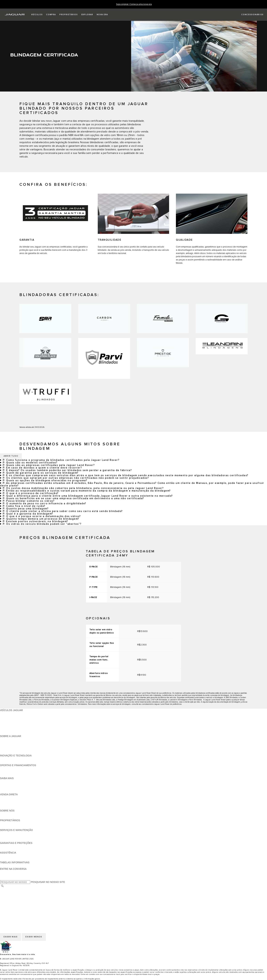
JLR (2, 814)
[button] (37, 15)
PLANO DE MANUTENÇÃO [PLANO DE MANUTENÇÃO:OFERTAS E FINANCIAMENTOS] (15, 775)
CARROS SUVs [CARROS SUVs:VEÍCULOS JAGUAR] (9, 726)
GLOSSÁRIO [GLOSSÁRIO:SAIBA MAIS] (7, 788)
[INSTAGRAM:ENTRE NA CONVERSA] (9, 879)
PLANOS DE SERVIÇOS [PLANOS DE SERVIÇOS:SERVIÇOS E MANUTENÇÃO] (14, 840)
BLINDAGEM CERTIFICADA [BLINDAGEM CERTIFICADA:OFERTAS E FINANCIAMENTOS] (16, 772)
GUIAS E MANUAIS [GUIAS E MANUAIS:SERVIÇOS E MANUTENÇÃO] (11, 833)
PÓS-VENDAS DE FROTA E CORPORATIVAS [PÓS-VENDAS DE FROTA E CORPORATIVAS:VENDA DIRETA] (25, 804)
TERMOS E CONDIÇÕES (14, 896)
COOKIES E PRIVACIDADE (15, 899)
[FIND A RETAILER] (249, 15)
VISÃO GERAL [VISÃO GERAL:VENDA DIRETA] (8, 798)
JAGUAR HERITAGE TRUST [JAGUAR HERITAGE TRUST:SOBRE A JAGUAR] (16, 752)
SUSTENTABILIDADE (12, 817)
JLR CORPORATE (10, 902)
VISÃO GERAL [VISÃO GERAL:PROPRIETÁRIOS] (8, 824)
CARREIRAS (7, 893)
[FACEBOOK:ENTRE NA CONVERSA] (8, 872)
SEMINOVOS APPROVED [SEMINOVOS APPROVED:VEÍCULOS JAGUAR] (14, 733)
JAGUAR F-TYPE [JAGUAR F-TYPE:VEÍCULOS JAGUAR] (10, 720)
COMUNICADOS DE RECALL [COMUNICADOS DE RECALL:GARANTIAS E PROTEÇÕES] (16, 849)
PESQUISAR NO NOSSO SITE (48, 882)
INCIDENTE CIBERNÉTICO (15, 909)
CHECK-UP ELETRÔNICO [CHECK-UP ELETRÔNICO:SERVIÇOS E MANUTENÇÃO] (15, 836)
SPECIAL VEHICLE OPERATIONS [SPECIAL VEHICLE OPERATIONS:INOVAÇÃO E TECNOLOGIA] (19, 762)
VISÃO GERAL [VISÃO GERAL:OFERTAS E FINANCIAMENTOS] (8, 768)
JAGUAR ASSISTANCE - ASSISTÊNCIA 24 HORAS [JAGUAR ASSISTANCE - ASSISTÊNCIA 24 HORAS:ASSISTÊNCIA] (28, 856)
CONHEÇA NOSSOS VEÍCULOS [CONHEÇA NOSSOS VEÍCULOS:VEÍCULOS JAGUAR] (18, 723)
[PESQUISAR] (2, 886)
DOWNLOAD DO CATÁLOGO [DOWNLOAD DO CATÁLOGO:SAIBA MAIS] (16, 781)
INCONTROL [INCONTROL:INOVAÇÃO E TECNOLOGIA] (7, 759)
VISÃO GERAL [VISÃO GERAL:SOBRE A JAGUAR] (8, 739)
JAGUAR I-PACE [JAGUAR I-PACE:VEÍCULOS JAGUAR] (9, 717)
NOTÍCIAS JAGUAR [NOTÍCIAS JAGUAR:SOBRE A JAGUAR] (11, 743)
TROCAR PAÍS (8, 889)
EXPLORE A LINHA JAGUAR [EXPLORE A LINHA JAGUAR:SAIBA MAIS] (16, 785)
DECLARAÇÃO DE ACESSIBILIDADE (21, 906)
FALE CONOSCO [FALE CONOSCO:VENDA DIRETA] (10, 807)
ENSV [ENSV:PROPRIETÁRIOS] (3, 827)
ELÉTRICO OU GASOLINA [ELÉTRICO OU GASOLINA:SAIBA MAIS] (15, 791)
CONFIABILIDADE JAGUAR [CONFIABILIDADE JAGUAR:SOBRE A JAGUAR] (15, 746)
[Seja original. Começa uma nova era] (134, 4)
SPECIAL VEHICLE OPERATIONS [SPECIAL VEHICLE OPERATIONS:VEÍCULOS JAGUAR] (19, 730)
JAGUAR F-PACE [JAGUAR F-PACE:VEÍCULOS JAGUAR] (10, 713)
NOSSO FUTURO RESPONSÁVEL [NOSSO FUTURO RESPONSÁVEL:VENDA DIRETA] (19, 801)
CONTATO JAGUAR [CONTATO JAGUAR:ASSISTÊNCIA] (11, 859)
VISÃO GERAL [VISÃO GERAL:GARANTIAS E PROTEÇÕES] (8, 846)
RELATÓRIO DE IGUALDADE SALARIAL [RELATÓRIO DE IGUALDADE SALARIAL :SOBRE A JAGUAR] (23, 749)
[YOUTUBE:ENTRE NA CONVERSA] (7, 875)
